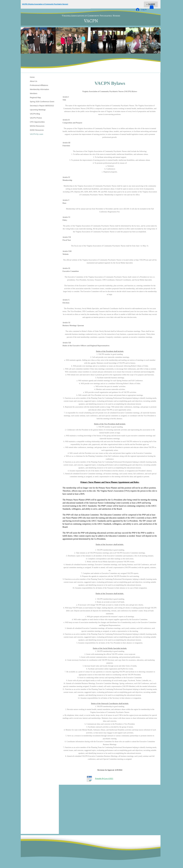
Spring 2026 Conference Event (42, 102)
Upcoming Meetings (38, 110)
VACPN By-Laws (37, 134)
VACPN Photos (36, 118)
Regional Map (35, 98)
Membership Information (39, 89)
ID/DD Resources (37, 130)
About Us (34, 81)
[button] (152, 6)
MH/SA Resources (37, 126)
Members (34, 93)
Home (32, 77)
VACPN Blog (35, 114)
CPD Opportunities (37, 122)
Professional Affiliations (39, 85)
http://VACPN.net (142, 260)
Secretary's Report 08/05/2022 (42, 106)
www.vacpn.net (130, 654)
